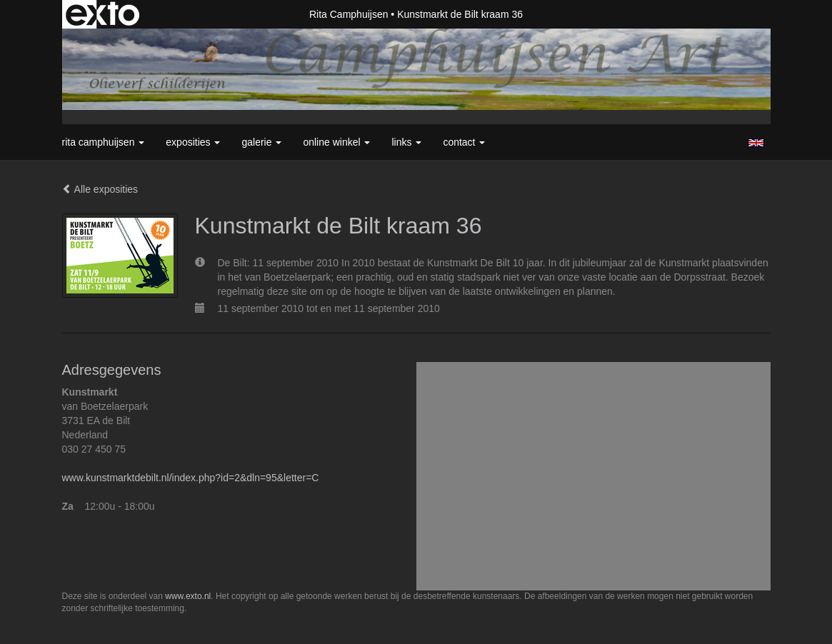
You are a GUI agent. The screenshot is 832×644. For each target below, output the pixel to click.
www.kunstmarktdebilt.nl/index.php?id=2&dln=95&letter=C (191, 478)
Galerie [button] (261, 142)
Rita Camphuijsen (349, 14)
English (756, 143)
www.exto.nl (188, 596)
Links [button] (406, 142)
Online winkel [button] (336, 142)
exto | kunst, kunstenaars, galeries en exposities (102, 14)
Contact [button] (464, 142)
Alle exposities (100, 189)
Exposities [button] (193, 142)
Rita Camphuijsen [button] (104, 142)
